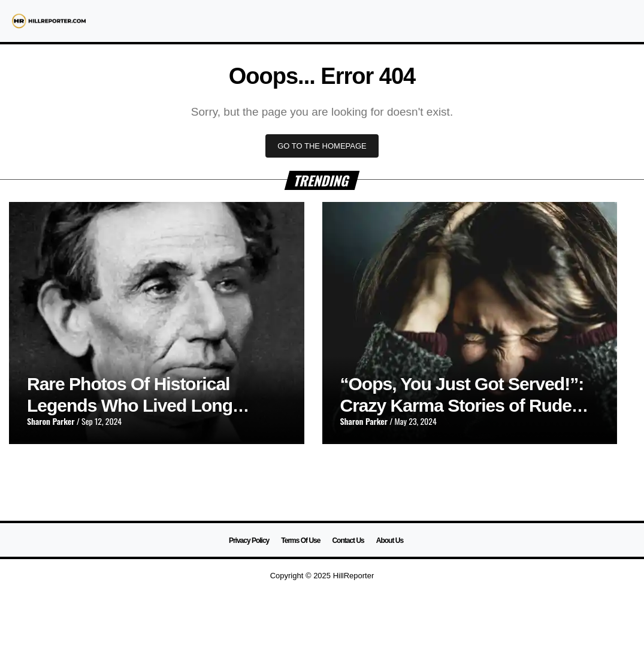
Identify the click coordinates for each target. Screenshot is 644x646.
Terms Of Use (300, 541)
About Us (390, 541)
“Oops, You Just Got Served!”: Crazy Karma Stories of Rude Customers (462, 405)
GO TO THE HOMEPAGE (322, 146)
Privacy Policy (249, 541)
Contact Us (348, 541)
